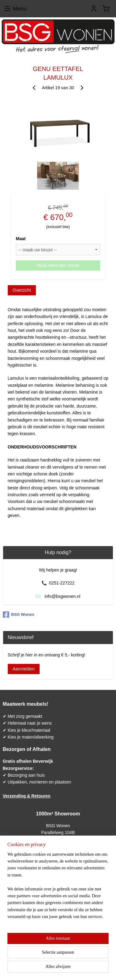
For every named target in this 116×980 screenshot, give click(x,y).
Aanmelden (24, 669)
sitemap (60, 958)
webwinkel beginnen (91, 958)
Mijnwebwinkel (67, 969)
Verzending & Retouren (27, 796)
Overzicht (22, 290)
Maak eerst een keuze (58, 265)
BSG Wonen (19, 615)
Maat (21, 239)
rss (71, 958)
